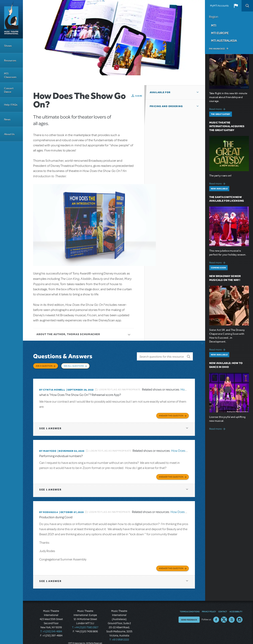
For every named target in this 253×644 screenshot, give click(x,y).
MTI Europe (220, 33)
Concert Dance (9, 90)
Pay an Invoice (217, 49)
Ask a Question (44, 366)
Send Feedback (189, 618)
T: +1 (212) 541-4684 (51, 630)
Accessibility (236, 610)
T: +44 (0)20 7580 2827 (85, 626)
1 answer (50, 427)
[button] (236, 6)
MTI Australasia (224, 41)
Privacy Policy (209, 610)
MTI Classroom (10, 75)
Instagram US (240, 618)
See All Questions (74, 366)
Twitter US (224, 618)
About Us (9, 134)
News (7, 119)
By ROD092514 (49, 511)
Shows (8, 46)
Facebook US (216, 618)
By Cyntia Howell (52, 389)
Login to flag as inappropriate (120, 389)
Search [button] (247, 6)
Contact (223, 610)
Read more (218, 109)
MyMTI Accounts (219, 6)
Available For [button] (160, 92)
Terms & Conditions (190, 610)
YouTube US (232, 618)
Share (139, 96)
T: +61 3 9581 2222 (119, 638)
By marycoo (48, 450)
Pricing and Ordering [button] (166, 106)
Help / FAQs (11, 105)
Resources (10, 60)
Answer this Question (171, 414)
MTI (214, 25)
